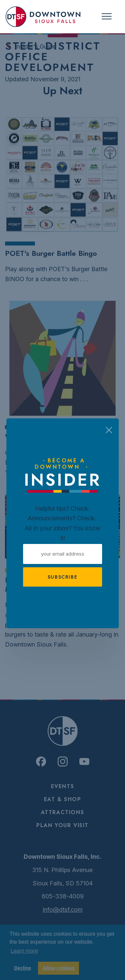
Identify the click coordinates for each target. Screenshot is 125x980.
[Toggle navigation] (107, 16)
